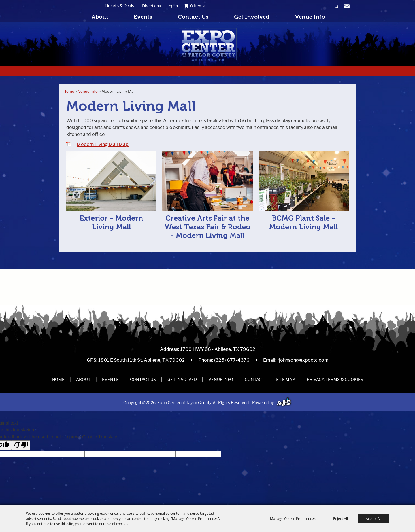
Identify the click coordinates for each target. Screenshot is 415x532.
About (100, 17)
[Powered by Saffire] (284, 403)
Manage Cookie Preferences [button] (293, 518)
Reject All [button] (341, 518)
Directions (151, 6)
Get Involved (252, 17)
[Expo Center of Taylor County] (208, 45)
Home (69, 91)
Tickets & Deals (119, 6)
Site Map (285, 379)
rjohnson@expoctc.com (303, 360)
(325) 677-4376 (232, 360)
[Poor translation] (21, 445)
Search (336, 7)
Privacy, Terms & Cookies (335, 379)
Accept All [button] (374, 518)
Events (143, 17)
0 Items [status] (197, 6)
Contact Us (193, 17)
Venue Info (310, 17)
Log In (172, 6)
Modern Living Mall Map (103, 144)
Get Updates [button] (346, 7)
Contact (254, 379)
